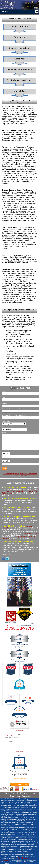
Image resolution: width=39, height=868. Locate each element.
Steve (22, 534)
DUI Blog (24, 797)
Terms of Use (26, 800)
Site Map (32, 797)
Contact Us (15, 797)
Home (7, 797)
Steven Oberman (19, 734)
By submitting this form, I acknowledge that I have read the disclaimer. (20, 478)
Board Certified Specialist (15, 495)
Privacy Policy (15, 800)
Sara (29, 534)
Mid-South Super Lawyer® (30, 537)
